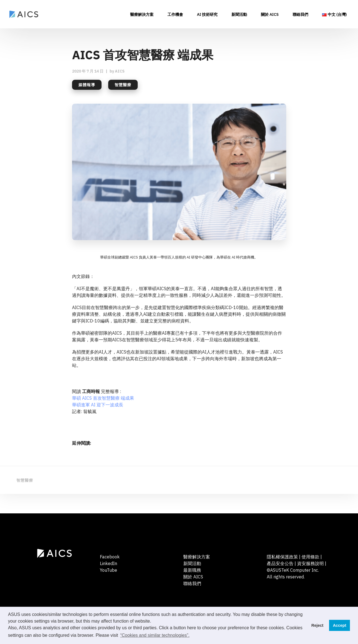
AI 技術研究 (207, 15)
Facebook (110, 557)
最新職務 (192, 570)
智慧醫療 (123, 85)
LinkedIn (108, 563)
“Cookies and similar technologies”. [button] (155, 635)
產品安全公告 (281, 563)
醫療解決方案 (142, 15)
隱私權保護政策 (282, 557)
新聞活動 (239, 15)
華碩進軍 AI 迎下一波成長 (98, 405)
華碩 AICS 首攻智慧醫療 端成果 (103, 398)
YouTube (108, 570)
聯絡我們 (300, 15)
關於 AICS (270, 15)
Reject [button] (317, 625)
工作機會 (175, 15)
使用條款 (310, 557)
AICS (120, 71)
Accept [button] (340, 625)
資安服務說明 (310, 563)
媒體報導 (87, 85)
